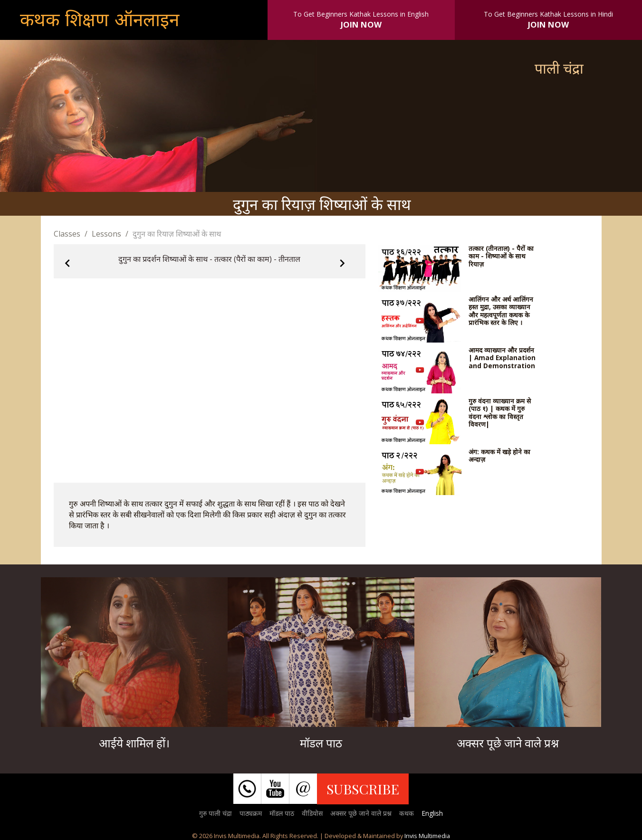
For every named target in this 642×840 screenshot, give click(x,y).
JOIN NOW (361, 24)
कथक (407, 813)
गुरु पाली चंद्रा (216, 813)
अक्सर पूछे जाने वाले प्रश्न (361, 813)
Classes (67, 234)
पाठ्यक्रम (251, 813)
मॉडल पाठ (282, 813)
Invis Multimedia (427, 836)
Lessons (106, 234)
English (432, 813)
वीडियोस (312, 813)
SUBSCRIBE (363, 789)
